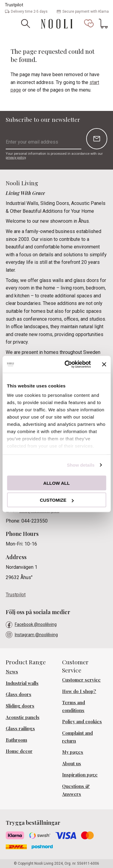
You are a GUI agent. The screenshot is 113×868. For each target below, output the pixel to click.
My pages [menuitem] (73, 752)
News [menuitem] (12, 672)
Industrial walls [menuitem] (22, 683)
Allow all (57, 483)
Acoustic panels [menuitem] (23, 717)
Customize (57, 500)
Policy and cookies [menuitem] (82, 721)
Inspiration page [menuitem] (80, 775)
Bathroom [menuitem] (16, 740)
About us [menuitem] (72, 763)
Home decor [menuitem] (19, 751)
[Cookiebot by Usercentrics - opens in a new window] (67, 364)
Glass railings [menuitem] (20, 728)
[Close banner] (104, 364)
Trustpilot (14, 5)
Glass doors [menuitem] (19, 694)
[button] (89, 24)
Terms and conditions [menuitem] (74, 706)
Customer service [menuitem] (81, 680)
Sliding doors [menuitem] (20, 706)
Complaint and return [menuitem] (77, 737)
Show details (81, 465)
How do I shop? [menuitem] (79, 691)
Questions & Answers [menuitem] (76, 790)
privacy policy (16, 158)
